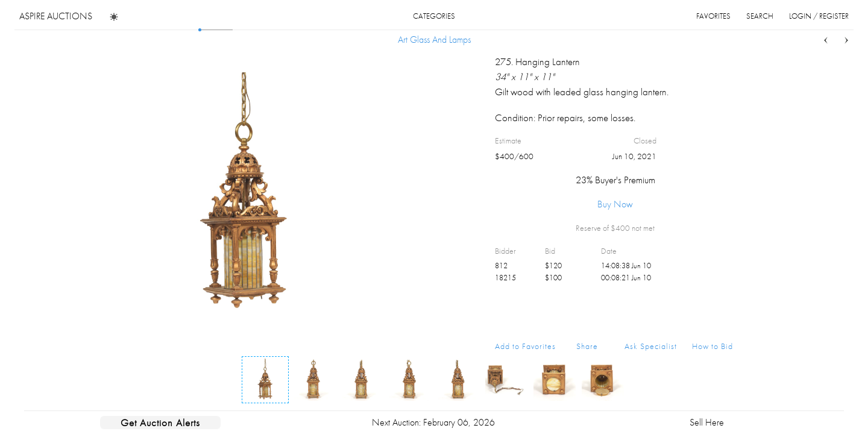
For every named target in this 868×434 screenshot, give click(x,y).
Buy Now (615, 204)
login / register (819, 16)
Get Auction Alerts (160, 423)
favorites (713, 16)
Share (587, 346)
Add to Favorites (525, 346)
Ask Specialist (651, 346)
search (760, 16)
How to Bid (712, 346)
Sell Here (707, 422)
